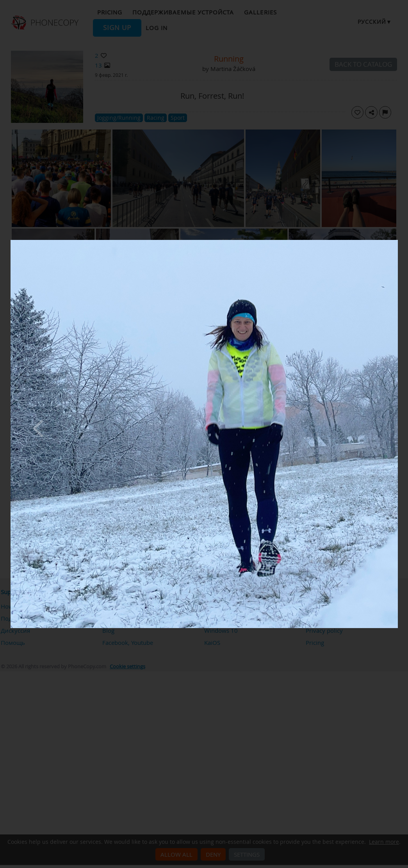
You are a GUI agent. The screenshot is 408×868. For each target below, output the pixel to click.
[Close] (396, 242)
